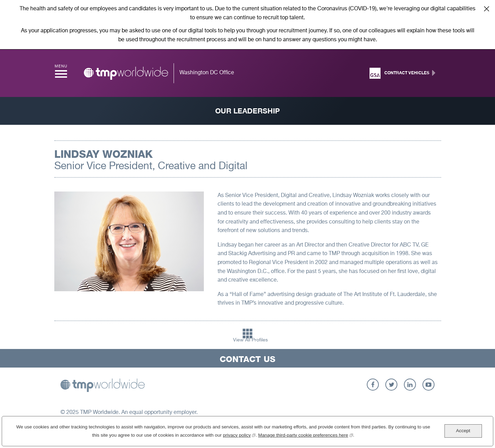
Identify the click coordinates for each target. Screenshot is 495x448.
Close (486, 9)
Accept (463, 433)
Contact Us (247, 359)
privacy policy (239, 436)
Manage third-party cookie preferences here (306, 436)
